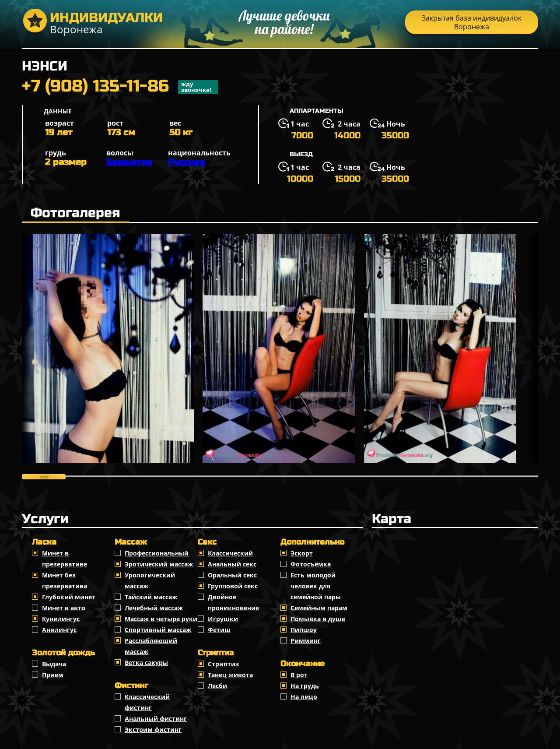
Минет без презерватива (65, 580)
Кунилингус (61, 619)
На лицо (304, 697)
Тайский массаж (151, 597)
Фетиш (219, 630)
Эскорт (302, 553)
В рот (299, 675)
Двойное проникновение (233, 602)
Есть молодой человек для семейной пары (316, 586)
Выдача (54, 664)
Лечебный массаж (154, 608)
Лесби (217, 686)
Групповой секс (233, 586)
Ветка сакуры (146, 663)
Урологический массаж (150, 580)
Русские (186, 162)
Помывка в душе (318, 619)
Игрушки (223, 619)
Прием (53, 675)
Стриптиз (223, 664)
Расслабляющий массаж (151, 646)
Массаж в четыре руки (161, 619)
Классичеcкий (230, 553)
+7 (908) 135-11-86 (120, 87)
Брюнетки (129, 162)
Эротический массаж (159, 564)
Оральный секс (232, 575)
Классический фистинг (147, 702)
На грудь (305, 686)
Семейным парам (319, 608)
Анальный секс (232, 564)
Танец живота (230, 675)
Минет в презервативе (65, 559)
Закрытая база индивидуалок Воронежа (472, 22)
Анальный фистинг (156, 719)
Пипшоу (304, 630)
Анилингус (59, 630)
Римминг (306, 641)
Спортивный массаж (158, 630)
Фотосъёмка (311, 564)
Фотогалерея (75, 213)
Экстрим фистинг (153, 730)
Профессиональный (157, 553)
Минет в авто (64, 608)
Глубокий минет (69, 597)
